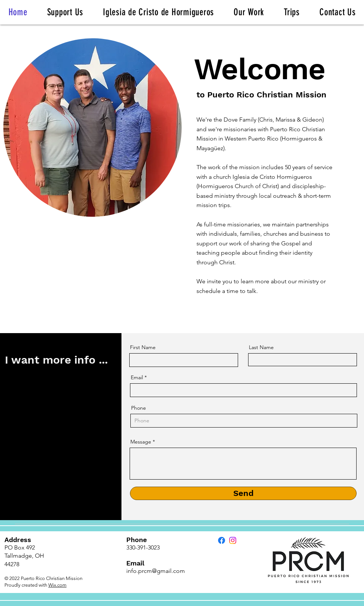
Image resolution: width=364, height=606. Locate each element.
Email (137, 377)
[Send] (243, 493)
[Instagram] (233, 540)
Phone (139, 408)
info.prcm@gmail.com (156, 571)
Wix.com (57, 585)
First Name (143, 347)
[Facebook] (222, 540)
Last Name (261, 347)
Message (141, 442)
